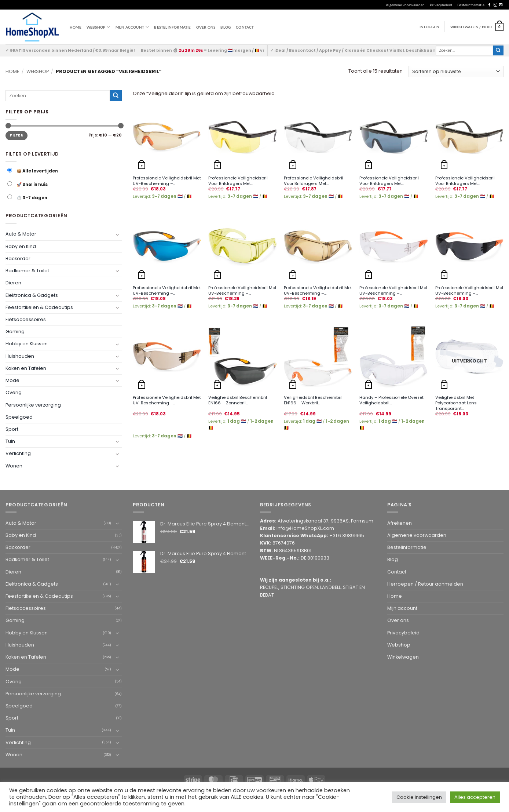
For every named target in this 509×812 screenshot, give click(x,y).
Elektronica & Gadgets (32, 295)
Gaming (15, 332)
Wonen (14, 465)
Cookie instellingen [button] (419, 797)
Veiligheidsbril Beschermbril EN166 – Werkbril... (313, 400)
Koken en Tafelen (26, 368)
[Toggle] (117, 234)
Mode (12, 380)
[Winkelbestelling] (456, 71)
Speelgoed (19, 417)
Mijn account (132, 27)
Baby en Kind (21, 246)
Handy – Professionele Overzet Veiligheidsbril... (391, 400)
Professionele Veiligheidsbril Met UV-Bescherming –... (167, 181)
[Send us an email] (501, 5)
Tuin (10, 441)
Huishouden (20, 356)
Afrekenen (400, 523)
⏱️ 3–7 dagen (27, 198)
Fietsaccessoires (26, 319)
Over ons (206, 27)
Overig (14, 392)
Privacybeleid (441, 5)
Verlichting (18, 453)
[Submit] (498, 50)
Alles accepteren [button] (475, 797)
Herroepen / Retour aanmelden (425, 584)
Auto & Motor (21, 234)
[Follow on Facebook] (489, 5)
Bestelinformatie (471, 5)
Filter (17, 135)
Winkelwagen (403, 657)
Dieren (13, 283)
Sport (12, 429)
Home (76, 27)
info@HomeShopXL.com (305, 528)
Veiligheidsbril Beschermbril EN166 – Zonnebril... (238, 400)
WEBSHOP (98, 27)
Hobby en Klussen (27, 344)
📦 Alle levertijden (33, 171)
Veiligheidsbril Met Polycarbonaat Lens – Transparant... (458, 403)
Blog (226, 27)
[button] (477, 27)
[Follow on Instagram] (495, 5)
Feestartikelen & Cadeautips (39, 307)
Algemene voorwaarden (405, 5)
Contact (245, 27)
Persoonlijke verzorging (33, 405)
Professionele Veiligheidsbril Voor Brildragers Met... (238, 181)
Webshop (38, 71)
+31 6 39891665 (347, 536)
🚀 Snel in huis (28, 184)
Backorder (18, 258)
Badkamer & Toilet (27, 271)
